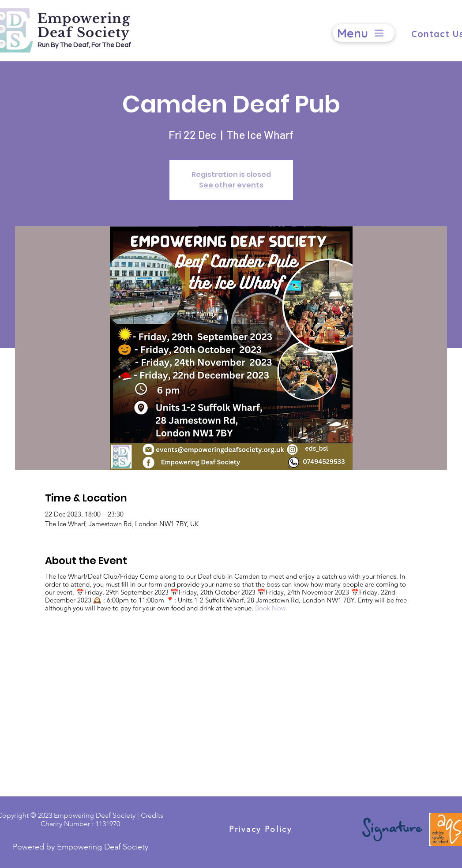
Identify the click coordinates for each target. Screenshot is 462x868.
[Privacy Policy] (261, 829)
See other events (231, 185)
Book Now (270, 608)
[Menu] (364, 33)
